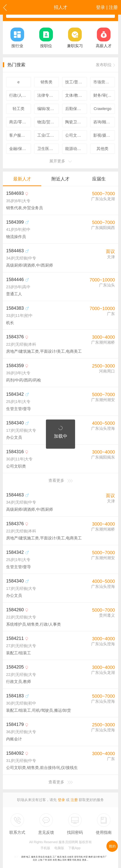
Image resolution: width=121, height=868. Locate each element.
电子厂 (104, 857)
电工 (28, 857)
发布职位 (105, 65)
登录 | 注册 (107, 7)
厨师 (23, 857)
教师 (91, 857)
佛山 (60, 860)
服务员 (34, 857)
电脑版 (59, 848)
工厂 (55, 857)
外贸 (86, 857)
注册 (74, 800)
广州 (45, 860)
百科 (64, 860)
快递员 (48, 857)
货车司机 (79, 857)
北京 (35, 860)
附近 (79, 860)
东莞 (55, 860)
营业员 (41, 857)
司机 (74, 860)
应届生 (99, 179)
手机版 (45, 848)
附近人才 (60, 179)
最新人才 (22, 179)
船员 (59, 857)
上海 (40, 860)
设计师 (97, 857)
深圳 (50, 860)
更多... (85, 860)
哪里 (70, 860)
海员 (64, 857)
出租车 (70, 857)
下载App (74, 848)
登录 (61, 800)
